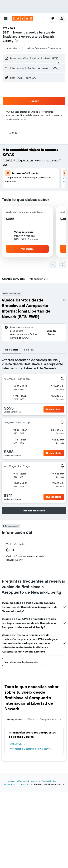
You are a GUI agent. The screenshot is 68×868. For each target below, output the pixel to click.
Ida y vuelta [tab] (11, 350)
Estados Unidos (49, 781)
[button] (6, 18)
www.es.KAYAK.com (17, 781)
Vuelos (34, 781)
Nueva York (10, 784)
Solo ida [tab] (29, 350)
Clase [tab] (31, 719)
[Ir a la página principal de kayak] (23, 18)
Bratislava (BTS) (18, 744)
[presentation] (16, 40)
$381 (6, 32)
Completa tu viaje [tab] (50, 719)
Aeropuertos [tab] (15, 719)
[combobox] (13, 48)
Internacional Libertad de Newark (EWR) (31, 749)
